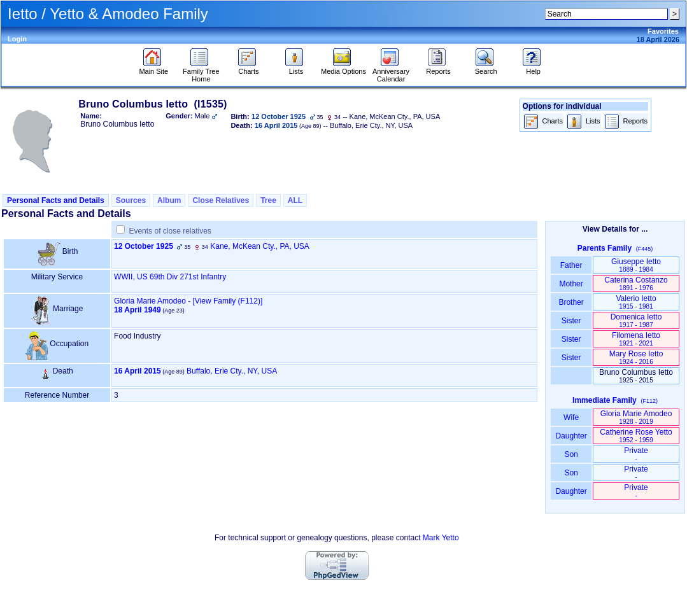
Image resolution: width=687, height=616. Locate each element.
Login (17, 39)
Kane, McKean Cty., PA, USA (260, 246)
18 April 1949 (138, 310)
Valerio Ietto (636, 302)
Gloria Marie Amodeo (150, 301)
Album (169, 200)
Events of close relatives (170, 231)
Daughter (571, 436)
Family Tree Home (201, 72)
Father (571, 265)
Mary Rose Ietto (636, 357)
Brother (571, 302)
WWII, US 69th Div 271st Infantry (170, 277)
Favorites (663, 31)
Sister (571, 321)
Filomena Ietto (636, 339)
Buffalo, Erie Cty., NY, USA (232, 371)
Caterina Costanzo (636, 283)
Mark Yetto (441, 538)
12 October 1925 (144, 246)
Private (636, 454)
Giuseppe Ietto (636, 265)
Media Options (343, 68)
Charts (249, 68)
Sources (131, 200)
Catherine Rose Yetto (636, 436)
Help (533, 68)
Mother (571, 284)
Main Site (153, 68)
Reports (438, 68)
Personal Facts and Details (56, 200)
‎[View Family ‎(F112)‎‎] (227, 301)
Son (571, 454)
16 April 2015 (138, 371)
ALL (295, 200)
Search (486, 68)
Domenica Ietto (636, 320)
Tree (268, 200)
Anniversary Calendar (391, 72)
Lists (296, 68)
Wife (571, 417)
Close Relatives (221, 200)
